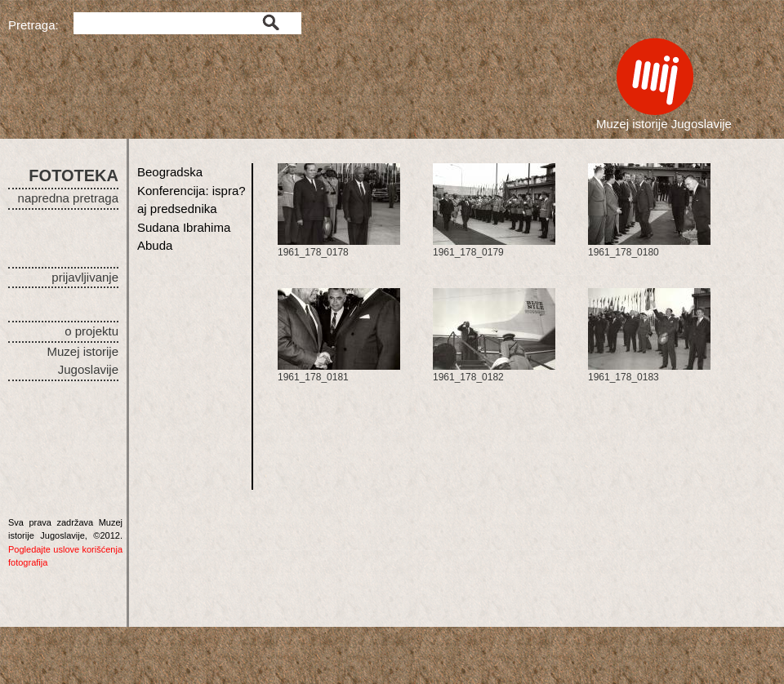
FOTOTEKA (73, 175)
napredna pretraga (68, 198)
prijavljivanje (85, 277)
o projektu (91, 331)
